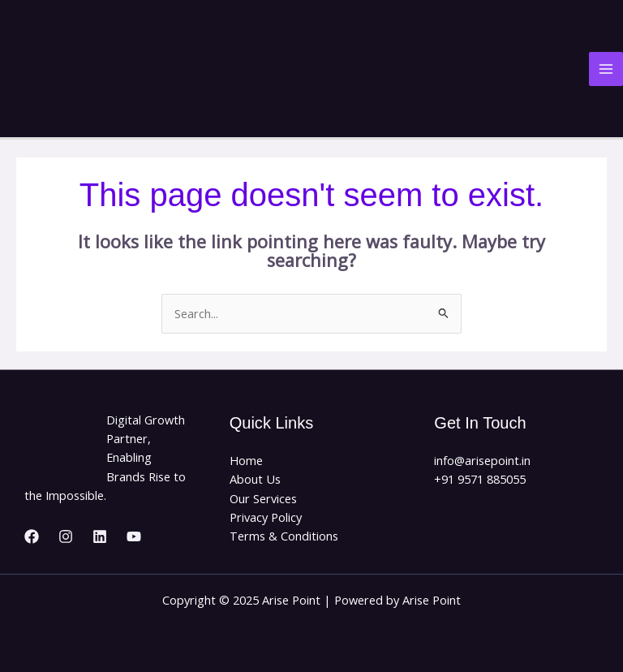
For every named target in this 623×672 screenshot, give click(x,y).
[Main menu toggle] (606, 69)
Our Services (263, 498)
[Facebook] (32, 536)
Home (246, 460)
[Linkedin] (100, 536)
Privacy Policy (266, 517)
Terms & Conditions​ (284, 536)
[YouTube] (134, 536)
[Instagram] (66, 536)
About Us (255, 479)
